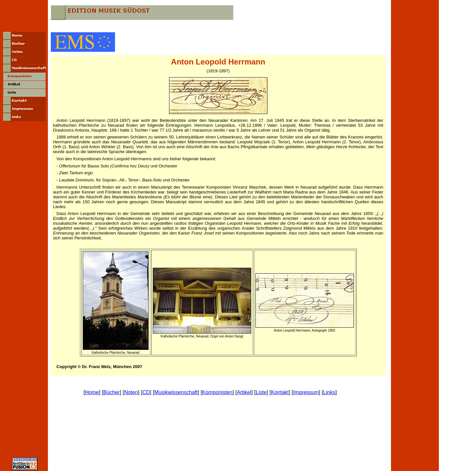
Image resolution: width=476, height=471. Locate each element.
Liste (261, 392)
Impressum (306, 392)
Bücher (112, 392)
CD (146, 392)
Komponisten (217, 392)
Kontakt (280, 392)
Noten (131, 392)
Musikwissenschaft (176, 392)
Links (329, 392)
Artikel (244, 392)
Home (92, 392)
